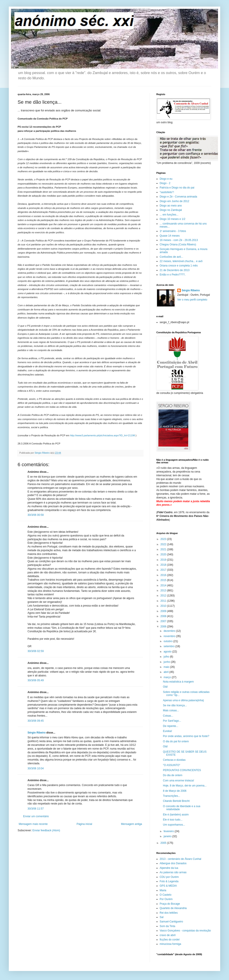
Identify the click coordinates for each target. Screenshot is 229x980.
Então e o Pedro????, (173, 275)
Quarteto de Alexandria (173, 908)
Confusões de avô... (171, 257)
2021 (164, 549)
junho (167, 662)
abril (166, 672)
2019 (164, 560)
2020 (164, 554)
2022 (164, 544)
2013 (164, 591)
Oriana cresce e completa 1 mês (179, 266)
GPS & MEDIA (168, 886)
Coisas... (168, 716)
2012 (164, 596)
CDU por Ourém (169, 877)
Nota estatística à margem (178, 682)
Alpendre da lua (169, 868)
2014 (164, 585)
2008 (164, 616)
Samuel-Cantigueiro (171, 922)
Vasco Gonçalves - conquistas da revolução (185, 931)
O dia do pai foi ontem (176, 741)
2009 (164, 611)
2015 (164, 580)
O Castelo (165, 895)
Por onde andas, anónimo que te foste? (186, 736)
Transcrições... (172, 796)
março (168, 677)
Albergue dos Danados (173, 863)
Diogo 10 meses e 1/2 (173, 219)
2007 (164, 621)
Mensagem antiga (132, 824)
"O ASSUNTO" (172, 765)
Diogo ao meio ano (171, 206)
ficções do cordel (170, 940)
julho (167, 657)
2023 (164, 539)
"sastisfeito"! (167, 192)
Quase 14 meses (170, 236)
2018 (164, 565)
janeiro (168, 836)
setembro (169, 646)
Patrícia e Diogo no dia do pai (177, 188)
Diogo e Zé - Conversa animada (178, 197)
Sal (162, 917)
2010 (164, 606)
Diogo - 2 (165, 183)
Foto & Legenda (169, 881)
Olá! (165, 687)
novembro (170, 636)
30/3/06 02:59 (36, 651)
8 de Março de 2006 (175, 791)
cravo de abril (168, 935)
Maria (163, 890)
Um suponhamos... (174, 825)
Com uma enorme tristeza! (178, 781)
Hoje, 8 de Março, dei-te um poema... (185, 786)
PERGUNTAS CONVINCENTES (182, 770)
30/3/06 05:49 (36, 680)
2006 (164, 627)
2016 (164, 575)
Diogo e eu (166, 179)
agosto (168, 652)
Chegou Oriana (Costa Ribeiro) (178, 245)
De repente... (171, 726)
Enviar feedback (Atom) (46, 830)
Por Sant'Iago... (172, 721)
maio (167, 667)
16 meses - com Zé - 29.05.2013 (179, 240)
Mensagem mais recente (33, 824)
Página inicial (84, 824)
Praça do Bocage (170, 904)
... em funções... (169, 215)
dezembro (170, 631)
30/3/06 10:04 (36, 768)
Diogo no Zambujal (171, 210)
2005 (164, 843)
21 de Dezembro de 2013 (175, 270)
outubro (168, 641)
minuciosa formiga (170, 944)
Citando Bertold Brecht (176, 801)
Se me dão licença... (175, 705)
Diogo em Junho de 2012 (174, 201)
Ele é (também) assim (176, 815)
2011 (164, 601)
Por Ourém (166, 899)
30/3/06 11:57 (36, 809)
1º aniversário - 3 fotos (173, 231)
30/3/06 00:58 (36, 515)
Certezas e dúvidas (174, 760)
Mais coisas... (171, 710)
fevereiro (169, 831)
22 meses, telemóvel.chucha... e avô (181, 261)
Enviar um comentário (36, 816)
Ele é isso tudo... (173, 820)
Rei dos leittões (169, 913)
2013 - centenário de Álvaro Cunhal (180, 859)
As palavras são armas (173, 872)
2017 (164, 570)
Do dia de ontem (173, 775)
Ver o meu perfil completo (192, 300)
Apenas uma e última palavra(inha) (183, 700)
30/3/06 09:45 (36, 721)
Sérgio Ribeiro (37, 733)
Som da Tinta (167, 926)
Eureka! (167, 731)
